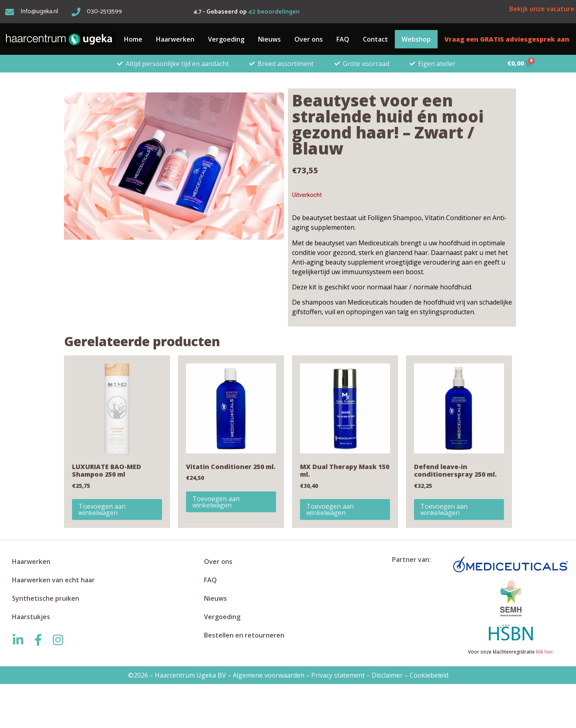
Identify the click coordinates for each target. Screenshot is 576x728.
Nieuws (269, 39)
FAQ (343, 39)
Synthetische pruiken (46, 598)
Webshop (416, 39)
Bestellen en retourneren (244, 635)
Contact (375, 39)
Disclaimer (387, 675)
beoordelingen (274, 12)
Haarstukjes (31, 617)
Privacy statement (338, 675)
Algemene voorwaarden (269, 675)
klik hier (544, 652)
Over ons (309, 39)
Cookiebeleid (429, 675)
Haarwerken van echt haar (53, 580)
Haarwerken (175, 39)
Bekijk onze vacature (542, 9)
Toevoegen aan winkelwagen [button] (102, 509)
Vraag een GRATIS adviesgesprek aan (507, 39)
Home (133, 39)
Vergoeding (226, 39)
